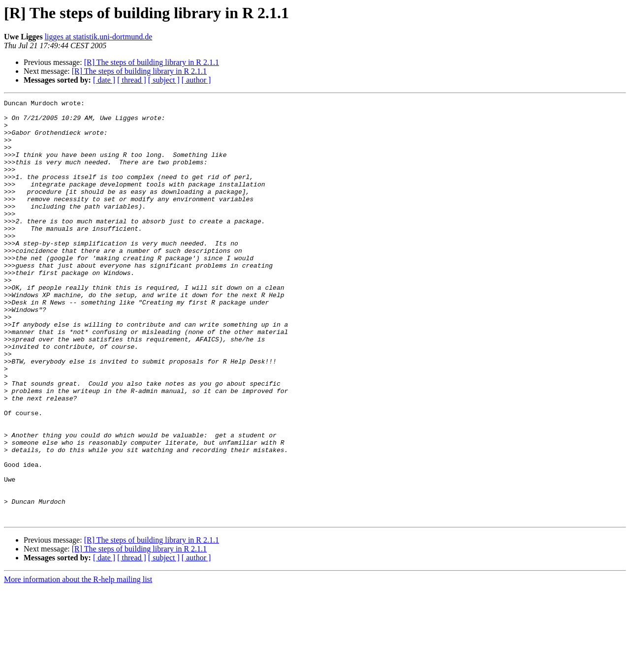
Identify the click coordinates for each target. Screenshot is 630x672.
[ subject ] (164, 80)
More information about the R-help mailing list (78, 663)
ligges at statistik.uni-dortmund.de (99, 37)
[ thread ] (132, 80)
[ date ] (104, 80)
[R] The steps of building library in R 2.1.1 (152, 62)
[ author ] (196, 80)
